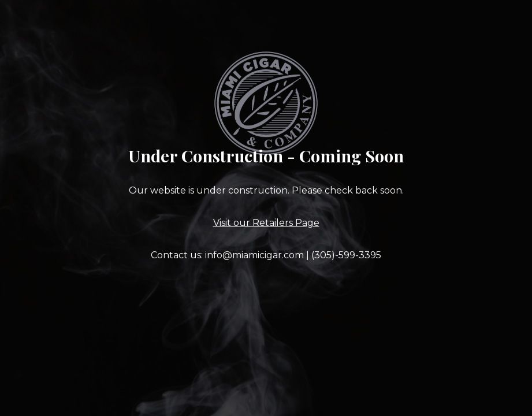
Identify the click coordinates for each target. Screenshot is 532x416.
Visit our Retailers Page (266, 223)
